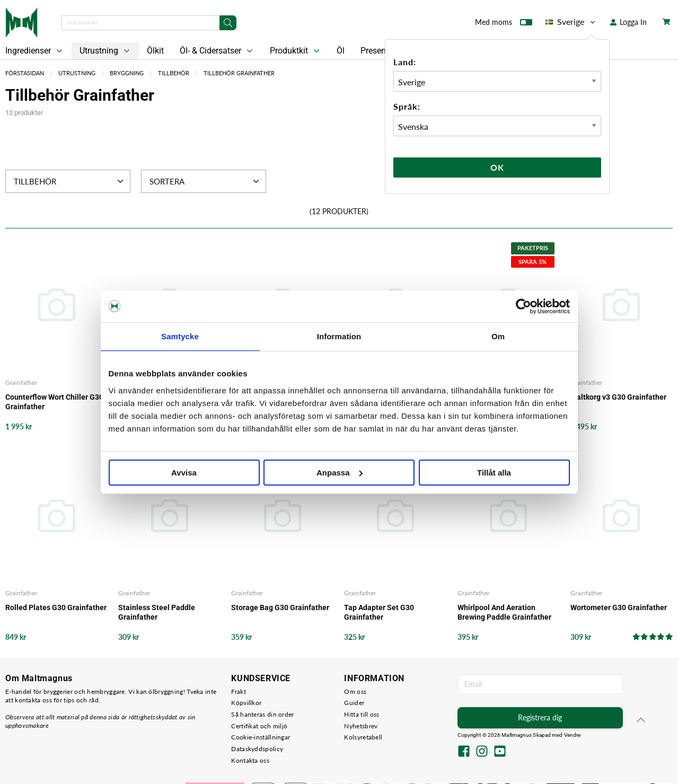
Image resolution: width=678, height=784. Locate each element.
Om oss (355, 691)
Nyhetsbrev (361, 726)
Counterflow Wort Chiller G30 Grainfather (54, 402)
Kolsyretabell (363, 737)
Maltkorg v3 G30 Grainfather (618, 397)
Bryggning (127, 73)
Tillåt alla (494, 473)
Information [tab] (339, 336)
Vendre (573, 735)
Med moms (504, 24)
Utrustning (106, 51)
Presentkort (382, 51)
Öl (341, 51)
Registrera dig (540, 717)
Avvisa (184, 473)
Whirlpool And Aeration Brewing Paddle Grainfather (504, 612)
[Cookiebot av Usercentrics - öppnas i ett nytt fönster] (523, 306)
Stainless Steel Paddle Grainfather (157, 612)
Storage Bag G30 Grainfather (280, 607)
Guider (354, 703)
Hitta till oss (362, 714)
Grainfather (21, 382)
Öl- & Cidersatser (217, 51)
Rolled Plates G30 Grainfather (56, 607)
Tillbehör (174, 73)
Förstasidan (25, 73)
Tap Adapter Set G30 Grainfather (379, 612)
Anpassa (340, 473)
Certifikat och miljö (259, 726)
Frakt (239, 691)
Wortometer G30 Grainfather (619, 607)
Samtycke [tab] (180, 336)
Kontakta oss (250, 760)
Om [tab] (498, 336)
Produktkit (296, 51)
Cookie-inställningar (261, 737)
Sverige (571, 22)
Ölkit (155, 51)
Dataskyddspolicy (257, 749)
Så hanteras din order (262, 714)
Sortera (205, 181)
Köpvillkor (246, 703)
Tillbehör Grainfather (239, 73)
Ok (497, 167)
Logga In (628, 22)
